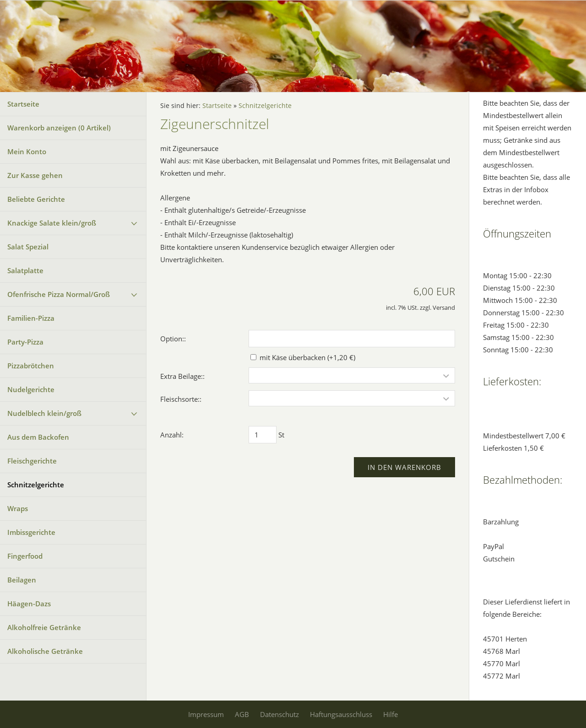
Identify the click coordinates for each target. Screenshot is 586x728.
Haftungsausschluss (341, 714)
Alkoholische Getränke (45, 651)
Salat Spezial (28, 247)
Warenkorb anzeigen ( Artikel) (59, 128)
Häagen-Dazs (29, 604)
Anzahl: (172, 435)
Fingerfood (25, 556)
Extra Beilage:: (182, 376)
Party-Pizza (25, 342)
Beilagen (22, 580)
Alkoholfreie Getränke (44, 627)
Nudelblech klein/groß (44, 413)
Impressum (206, 714)
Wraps (18, 508)
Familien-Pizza (31, 318)
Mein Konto (27, 151)
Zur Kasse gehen (35, 175)
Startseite (23, 104)
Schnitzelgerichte (36, 485)
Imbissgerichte (31, 532)
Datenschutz (279, 714)
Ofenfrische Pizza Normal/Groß (59, 294)
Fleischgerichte (32, 461)
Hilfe (391, 714)
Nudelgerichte (31, 389)
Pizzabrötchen (31, 366)
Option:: (173, 339)
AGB (242, 714)
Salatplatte (25, 270)
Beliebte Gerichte (36, 199)
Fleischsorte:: (181, 399)
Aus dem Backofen (38, 437)
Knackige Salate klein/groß (52, 223)
